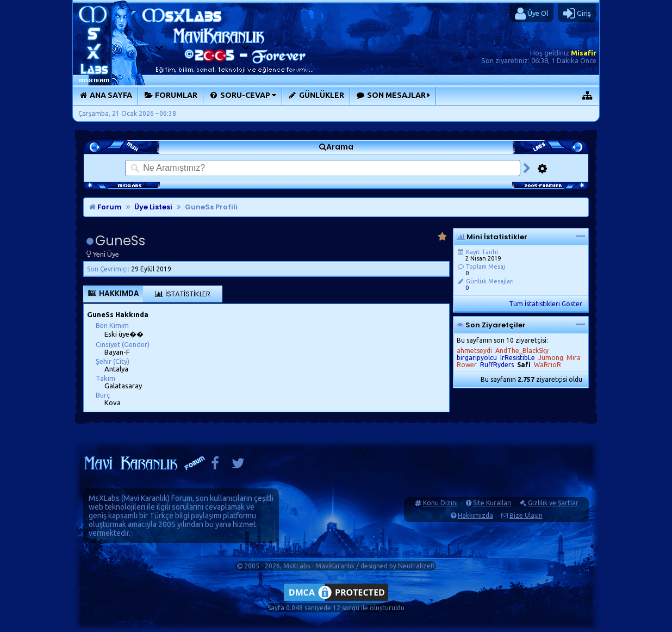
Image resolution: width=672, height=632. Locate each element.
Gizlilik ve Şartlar (553, 503)
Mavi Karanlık (145, 498)
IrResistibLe (518, 358)
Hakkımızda (475, 515)
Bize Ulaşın (526, 515)
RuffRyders (497, 365)
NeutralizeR (416, 566)
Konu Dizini (440, 503)
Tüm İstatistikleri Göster (546, 304)
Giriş (577, 14)
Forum (105, 207)
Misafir (584, 53)
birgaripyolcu (477, 358)
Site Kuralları (492, 503)
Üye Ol (531, 14)
